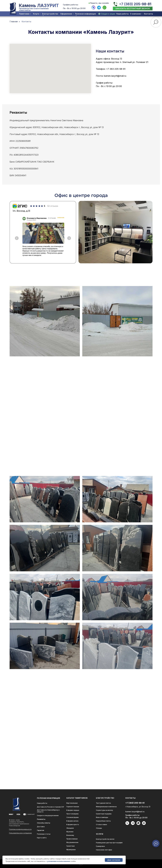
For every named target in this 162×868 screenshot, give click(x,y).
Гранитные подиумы (104, 814)
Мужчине (70, 832)
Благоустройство (50, 14)
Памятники (24, 14)
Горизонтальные (73, 807)
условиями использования (59, 861)
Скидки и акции (108, 14)
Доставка (41, 827)
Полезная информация (85, 14)
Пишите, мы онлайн (99, 3)
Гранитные (71, 846)
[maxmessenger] (144, 824)
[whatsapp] (138, 824)
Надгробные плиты (103, 821)
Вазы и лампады (102, 817)
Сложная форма (72, 817)
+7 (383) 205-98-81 (135, 4)
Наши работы (122, 14)
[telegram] (133, 824)
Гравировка (100, 846)
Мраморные (71, 850)
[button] (133, 9)
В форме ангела (72, 821)
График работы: (71, 5)
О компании (135, 14)
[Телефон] (127, 824)
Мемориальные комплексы (106, 807)
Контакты (148, 14)
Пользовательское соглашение (20, 833)
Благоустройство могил (105, 839)
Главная (14, 22)
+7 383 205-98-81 (116, 69)
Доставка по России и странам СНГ (51, 807)
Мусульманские (72, 842)
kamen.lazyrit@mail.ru (115, 76)
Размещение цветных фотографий (109, 843)
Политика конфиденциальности (20, 829)
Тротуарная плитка (103, 803)
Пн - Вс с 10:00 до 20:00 (74, 8)
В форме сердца (73, 810)
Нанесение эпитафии (104, 850)
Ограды (99, 828)
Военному (70, 835)
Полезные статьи (44, 834)
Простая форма (72, 814)
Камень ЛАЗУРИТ (39, 5)
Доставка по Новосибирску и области (48, 811)
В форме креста (73, 825)
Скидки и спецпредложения (48, 815)
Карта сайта (42, 838)
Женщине (70, 828)
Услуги (36, 14)
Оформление (66, 14)
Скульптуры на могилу (104, 810)
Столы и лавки (101, 825)
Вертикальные (72, 803)
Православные (72, 839)
